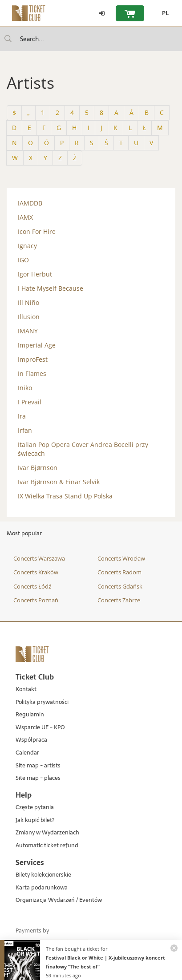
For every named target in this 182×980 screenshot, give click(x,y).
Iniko (25, 388)
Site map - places (38, 778)
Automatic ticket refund (47, 846)
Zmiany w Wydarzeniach (47, 833)
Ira (22, 416)
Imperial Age (37, 345)
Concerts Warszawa (39, 558)
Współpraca (31, 740)
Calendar (27, 753)
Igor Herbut (35, 274)
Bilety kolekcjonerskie (43, 875)
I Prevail (30, 402)
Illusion (29, 317)
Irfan (25, 430)
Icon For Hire (37, 231)
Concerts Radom (119, 572)
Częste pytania (35, 808)
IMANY (28, 331)
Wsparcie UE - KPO (40, 728)
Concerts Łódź (32, 586)
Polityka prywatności (42, 702)
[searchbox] (91, 39)
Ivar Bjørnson (38, 468)
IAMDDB (30, 203)
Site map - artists (38, 766)
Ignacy (27, 246)
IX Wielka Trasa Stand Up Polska (65, 496)
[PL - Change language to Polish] (163, 13)
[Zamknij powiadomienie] (174, 948)
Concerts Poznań (36, 600)
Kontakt (26, 690)
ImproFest (33, 359)
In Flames (32, 373)
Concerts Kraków (36, 572)
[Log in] (102, 13)
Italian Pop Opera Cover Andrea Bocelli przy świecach (83, 449)
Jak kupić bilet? (35, 820)
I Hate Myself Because (51, 288)
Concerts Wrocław (121, 558)
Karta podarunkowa (42, 888)
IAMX (25, 217)
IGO (23, 260)
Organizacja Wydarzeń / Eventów (59, 900)
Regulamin (30, 715)
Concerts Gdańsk (120, 586)
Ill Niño (28, 302)
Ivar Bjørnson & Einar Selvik (59, 482)
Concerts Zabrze (119, 600)
